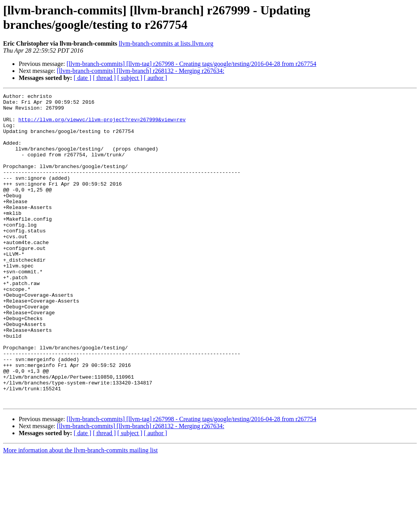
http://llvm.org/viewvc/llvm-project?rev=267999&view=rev (102, 125)
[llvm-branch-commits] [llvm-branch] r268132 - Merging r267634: (141, 71)
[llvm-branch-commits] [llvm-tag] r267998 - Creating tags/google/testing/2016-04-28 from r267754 (191, 64)
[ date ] (82, 78)
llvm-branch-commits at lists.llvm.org (166, 43)
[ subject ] (130, 78)
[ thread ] (104, 78)
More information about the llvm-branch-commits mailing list (80, 512)
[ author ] (156, 78)
